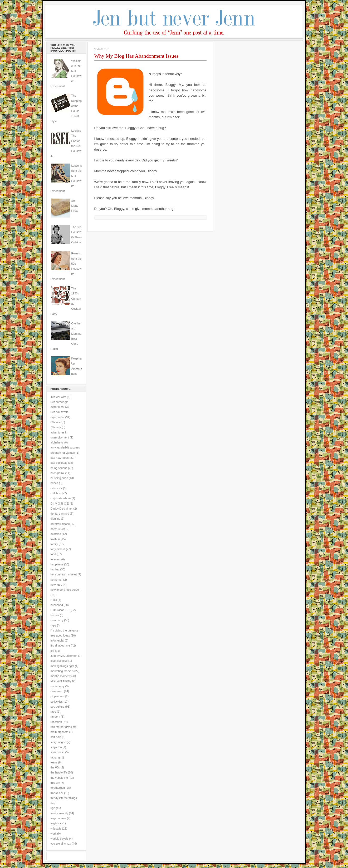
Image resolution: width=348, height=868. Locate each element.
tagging (55, 757)
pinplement (57, 696)
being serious (59, 468)
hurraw (55, 615)
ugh (53, 808)
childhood (57, 493)
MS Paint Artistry (61, 681)
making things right (62, 666)
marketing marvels (62, 671)
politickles (57, 702)
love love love (59, 661)
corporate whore (61, 498)
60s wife (56, 422)
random (55, 717)
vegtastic (56, 823)
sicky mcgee (58, 742)
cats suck (57, 488)
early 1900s (58, 529)
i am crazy (57, 620)
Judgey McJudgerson (64, 656)
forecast (56, 559)
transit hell (57, 793)
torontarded (58, 788)
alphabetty (57, 442)
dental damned (60, 514)
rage (53, 712)
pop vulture (58, 707)
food (53, 554)
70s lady (56, 427)
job (52, 651)
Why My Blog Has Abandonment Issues (136, 56)
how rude (56, 585)
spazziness (58, 752)
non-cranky (58, 686)
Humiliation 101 (60, 610)
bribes (54, 483)
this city (55, 783)
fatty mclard (58, 549)
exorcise (56, 534)
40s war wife (58, 397)
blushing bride (59, 478)
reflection (56, 722)
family (54, 544)
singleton (56, 747)
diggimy (55, 519)
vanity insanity (59, 813)
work (54, 834)
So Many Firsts (75, 206)
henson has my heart (64, 574)
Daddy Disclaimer (62, 509)
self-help (56, 737)
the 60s (55, 767)
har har (55, 569)
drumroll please (60, 524)
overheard (57, 691)
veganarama (58, 818)
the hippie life (59, 772)
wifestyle (56, 828)
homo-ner (57, 580)
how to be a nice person (66, 590)
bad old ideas (59, 463)
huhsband (57, 605)
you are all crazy (61, 844)
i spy (53, 625)
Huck (54, 600)
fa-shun (55, 539)
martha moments (61, 676)
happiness (57, 564)
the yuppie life (59, 778)
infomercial (57, 640)
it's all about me (60, 645)
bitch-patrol (58, 473)
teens (54, 762)
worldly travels (60, 839)
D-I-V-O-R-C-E (60, 504)
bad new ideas (60, 458)
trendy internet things (64, 798)
